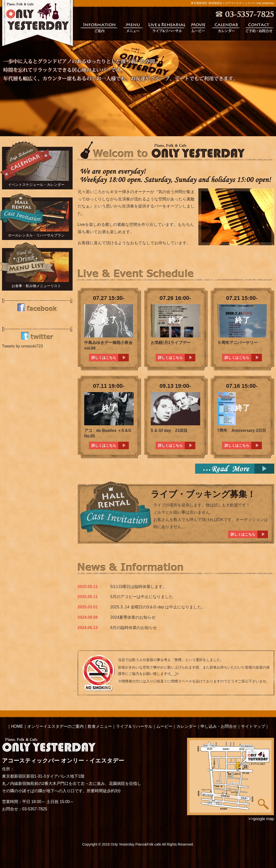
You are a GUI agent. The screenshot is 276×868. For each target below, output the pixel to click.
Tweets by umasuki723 (23, 346)
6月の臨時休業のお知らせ (134, 628)
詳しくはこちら (104, 358)
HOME (17, 726)
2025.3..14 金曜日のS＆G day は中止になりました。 (158, 607)
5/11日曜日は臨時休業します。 (139, 587)
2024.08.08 (88, 617)
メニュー (133, 27)
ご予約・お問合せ (260, 27)
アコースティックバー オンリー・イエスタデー (63, 751)
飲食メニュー (100, 726)
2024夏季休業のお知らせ (133, 617)
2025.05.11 (88, 587)
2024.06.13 (88, 628)
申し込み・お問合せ (219, 726)
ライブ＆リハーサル (134, 726)
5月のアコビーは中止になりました (142, 597)
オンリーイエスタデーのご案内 (55, 726)
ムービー (198, 27)
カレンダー (226, 27)
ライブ (167, 27)
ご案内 (99, 27)
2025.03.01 (88, 607)
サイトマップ (253, 726)
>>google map (261, 819)
